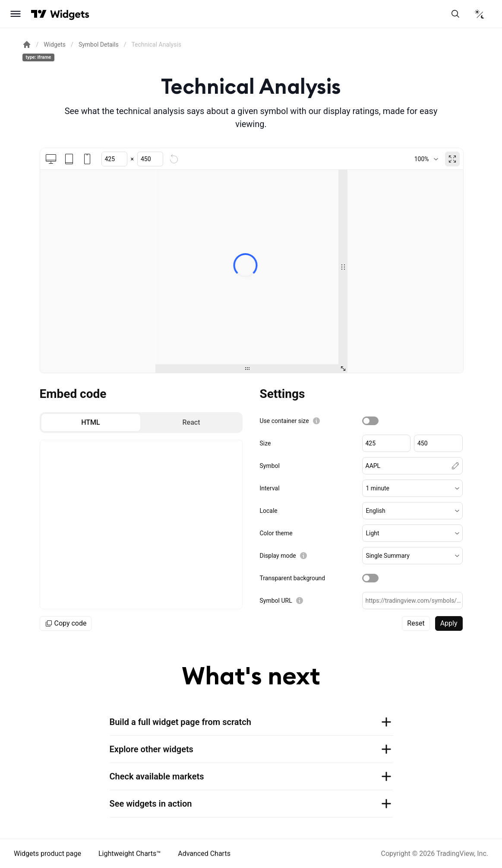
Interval (270, 488)
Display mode (278, 556)
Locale (269, 511)
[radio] (91, 423)
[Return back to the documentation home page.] (27, 45)
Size (265, 443)
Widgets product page (47, 854)
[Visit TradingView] (39, 14)
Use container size (284, 421)
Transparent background (293, 578)
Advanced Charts (204, 854)
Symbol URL (276, 601)
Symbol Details (99, 45)
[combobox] (426, 159)
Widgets (55, 45)
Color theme (276, 533)
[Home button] (70, 14)
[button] (412, 488)
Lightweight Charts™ (129, 854)
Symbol (270, 466)
